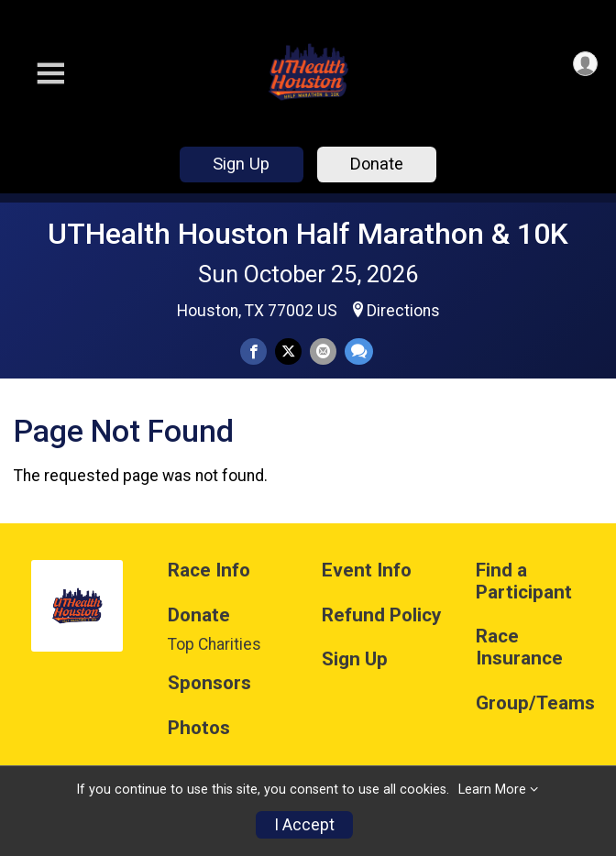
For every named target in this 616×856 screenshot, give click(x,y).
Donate (377, 164)
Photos (199, 728)
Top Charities (214, 644)
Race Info (209, 571)
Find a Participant (524, 582)
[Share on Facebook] (253, 351)
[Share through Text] (359, 351)
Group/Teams (535, 703)
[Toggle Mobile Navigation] (50, 74)
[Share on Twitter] (288, 351)
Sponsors (209, 683)
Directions (403, 311)
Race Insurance (519, 647)
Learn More (492, 790)
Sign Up (241, 164)
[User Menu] (585, 64)
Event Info (367, 571)
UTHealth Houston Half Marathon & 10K (308, 234)
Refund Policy (381, 615)
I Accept (304, 825)
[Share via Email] (323, 351)
